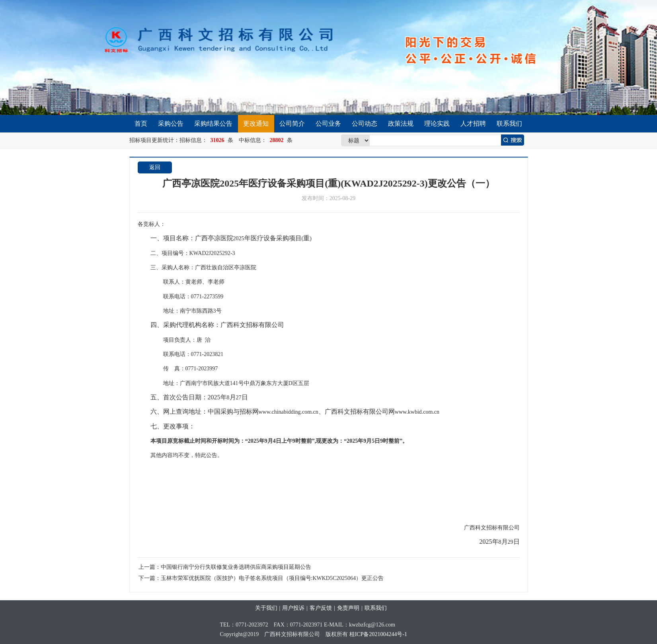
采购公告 (171, 124)
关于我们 (266, 608)
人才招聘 (473, 124)
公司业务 (328, 124)
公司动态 (365, 124)
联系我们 (509, 124)
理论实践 (437, 124)
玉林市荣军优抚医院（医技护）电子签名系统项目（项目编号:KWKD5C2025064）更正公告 (272, 578)
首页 (141, 124)
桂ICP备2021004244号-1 (378, 634)
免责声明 (348, 608)
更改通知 (256, 124)
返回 (155, 167)
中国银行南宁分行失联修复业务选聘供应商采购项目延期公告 (236, 567)
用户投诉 (293, 608)
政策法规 (401, 124)
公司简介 (292, 124)
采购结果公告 (213, 124)
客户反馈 (321, 608)
